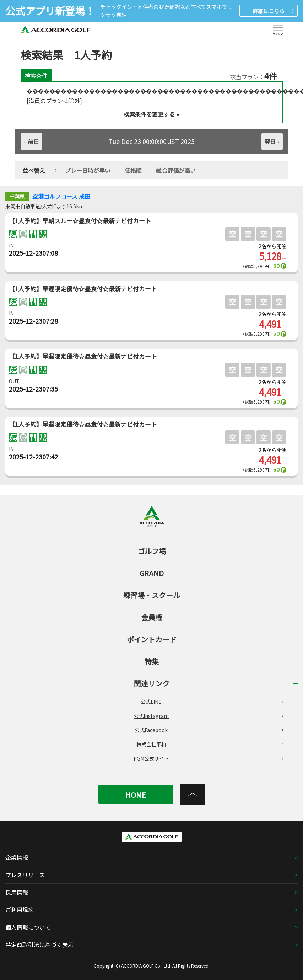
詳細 (273, 11)
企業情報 (17, 857)
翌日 (272, 142)
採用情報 (17, 892)
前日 (32, 142)
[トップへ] (193, 794)
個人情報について (28, 927)
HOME (136, 795)
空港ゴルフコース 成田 (61, 196)
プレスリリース (25, 875)
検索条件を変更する (149, 114)
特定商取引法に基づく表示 (39, 944)
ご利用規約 (20, 910)
